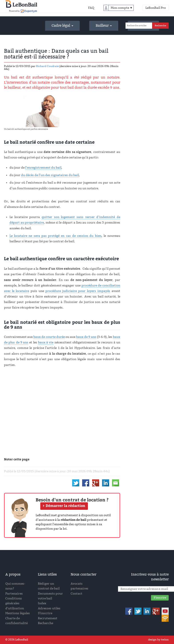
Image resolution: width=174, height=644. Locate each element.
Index (42, 603)
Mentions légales (18, 613)
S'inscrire (45, 613)
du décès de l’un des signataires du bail (50, 175)
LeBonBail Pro (156, 8)
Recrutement (48, 618)
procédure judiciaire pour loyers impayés (78, 291)
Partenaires (14, 594)
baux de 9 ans (86, 337)
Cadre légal (62, 25)
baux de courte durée (49, 337)
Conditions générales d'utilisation (15, 603)
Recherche (45, 623)
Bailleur (104, 25)
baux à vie (46, 342)
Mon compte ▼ (122, 8)
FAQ (91, 8)
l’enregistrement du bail (43, 168)
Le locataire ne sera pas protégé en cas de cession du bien (55, 236)
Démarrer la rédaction (65, 506)
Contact (76, 594)
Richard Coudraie (47, 66)
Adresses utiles (49, 608)
